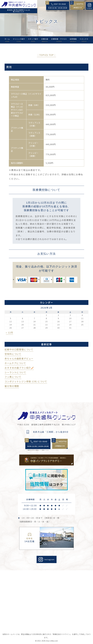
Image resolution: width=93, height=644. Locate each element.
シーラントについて (15, 372)
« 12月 (9, 332)
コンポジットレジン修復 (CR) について (26, 381)
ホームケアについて (15, 363)
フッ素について (13, 377)
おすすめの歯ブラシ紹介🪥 (19, 368)
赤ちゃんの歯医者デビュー (19, 358)
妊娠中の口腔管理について (19, 349)
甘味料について (13, 354)
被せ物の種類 (12, 386)
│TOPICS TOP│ (47, 55)
